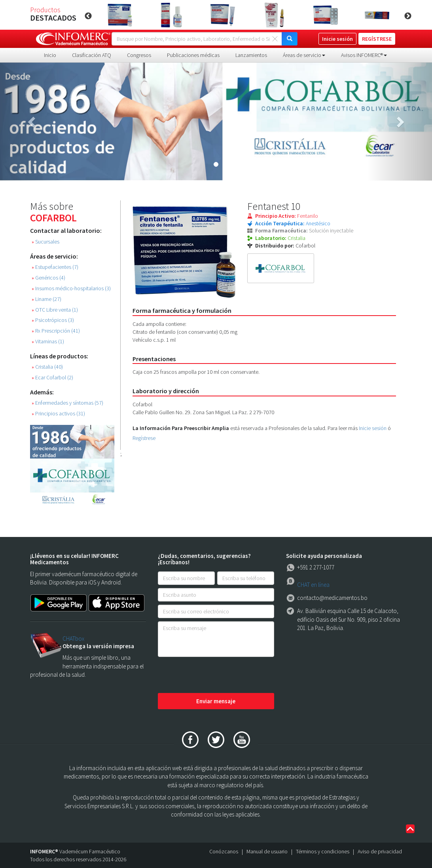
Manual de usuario (267, 851)
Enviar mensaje (216, 701)
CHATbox (73, 639)
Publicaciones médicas (193, 55)
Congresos (139, 55)
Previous (88, 16)
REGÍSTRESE (377, 39)
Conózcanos (224, 851)
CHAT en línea (313, 585)
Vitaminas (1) (48, 342)
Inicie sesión (373, 428)
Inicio (50, 55)
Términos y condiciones (323, 851)
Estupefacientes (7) (55, 267)
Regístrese (144, 438)
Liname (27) (46, 299)
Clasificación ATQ (92, 55)
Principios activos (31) (58, 414)
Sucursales (45, 242)
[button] (32, 122)
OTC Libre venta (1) (55, 310)
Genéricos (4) (48, 278)
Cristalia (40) (47, 367)
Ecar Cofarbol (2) (52, 378)
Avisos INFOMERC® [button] (364, 55)
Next (408, 16)
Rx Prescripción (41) (56, 331)
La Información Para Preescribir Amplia (181, 428)
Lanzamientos (251, 55)
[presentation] (218, 676)
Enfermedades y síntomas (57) (67, 403)
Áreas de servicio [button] (304, 55)
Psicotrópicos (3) (53, 320)
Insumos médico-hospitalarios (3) (71, 288)
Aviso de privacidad (380, 851)
